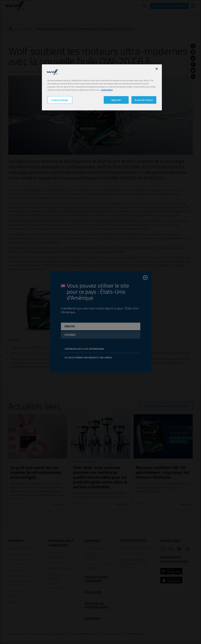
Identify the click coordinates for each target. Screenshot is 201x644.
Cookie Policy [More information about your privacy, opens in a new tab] (107, 90)
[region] (102, 87)
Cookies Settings (60, 100)
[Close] (157, 69)
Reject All (116, 100)
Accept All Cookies (144, 100)
